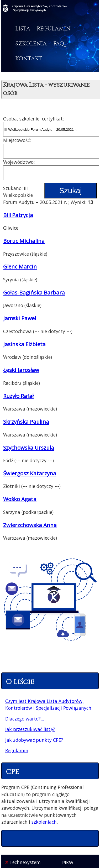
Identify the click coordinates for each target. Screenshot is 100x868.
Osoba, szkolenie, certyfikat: (33, 119)
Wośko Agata (20, 499)
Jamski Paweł (20, 318)
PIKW (68, 862)
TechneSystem (23, 862)
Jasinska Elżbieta (24, 344)
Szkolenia (31, 44)
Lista (23, 29)
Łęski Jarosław (21, 370)
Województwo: (19, 162)
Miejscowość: (17, 140)
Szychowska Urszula (29, 448)
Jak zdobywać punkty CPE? (34, 740)
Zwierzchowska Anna (30, 525)
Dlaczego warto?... (25, 719)
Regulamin (54, 29)
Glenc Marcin (20, 266)
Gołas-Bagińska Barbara (34, 292)
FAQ (59, 44)
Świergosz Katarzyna (30, 473)
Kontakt (29, 59)
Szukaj (70, 191)
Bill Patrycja (18, 215)
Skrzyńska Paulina (26, 422)
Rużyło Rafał (18, 396)
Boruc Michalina (24, 241)
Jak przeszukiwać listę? (30, 729)
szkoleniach (44, 822)
